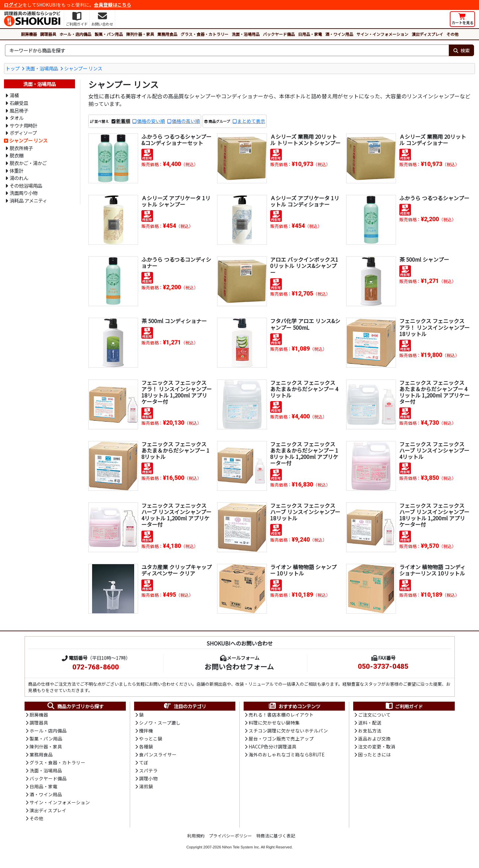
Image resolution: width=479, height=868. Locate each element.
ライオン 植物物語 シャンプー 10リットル (303, 570)
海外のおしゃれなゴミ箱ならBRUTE (286, 755)
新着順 (123, 121)
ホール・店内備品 (75, 34)
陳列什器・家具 (140, 34)
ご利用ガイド (404, 706)
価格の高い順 (186, 121)
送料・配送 (370, 723)
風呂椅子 (19, 110)
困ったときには (374, 755)
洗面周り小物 (24, 193)
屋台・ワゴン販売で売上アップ (281, 739)
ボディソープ (23, 133)
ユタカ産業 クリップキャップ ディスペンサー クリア (177, 570)
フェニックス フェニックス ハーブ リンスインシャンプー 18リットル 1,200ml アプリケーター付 (434, 515)
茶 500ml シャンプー (424, 259)
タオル (17, 118)
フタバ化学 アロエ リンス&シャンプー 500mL (305, 324)
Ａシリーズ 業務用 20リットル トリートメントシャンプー (305, 140)
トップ (13, 68)
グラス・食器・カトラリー (204, 34)
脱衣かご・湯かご (28, 163)
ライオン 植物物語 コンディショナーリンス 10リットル (432, 570)
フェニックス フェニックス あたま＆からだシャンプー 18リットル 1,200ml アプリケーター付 (304, 454)
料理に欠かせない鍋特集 (274, 723)
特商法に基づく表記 (276, 838)
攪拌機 (146, 731)
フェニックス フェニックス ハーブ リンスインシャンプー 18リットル (305, 512)
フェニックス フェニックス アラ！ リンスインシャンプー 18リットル (435, 327)
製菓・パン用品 (109, 34)
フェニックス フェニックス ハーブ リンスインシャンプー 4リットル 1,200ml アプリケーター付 (176, 515)
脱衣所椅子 (21, 148)
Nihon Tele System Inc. (241, 849)
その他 (452, 34)
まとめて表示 (251, 121)
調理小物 (148, 780)
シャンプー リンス (83, 68)
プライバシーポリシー (230, 838)
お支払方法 (370, 731)
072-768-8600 (96, 667)
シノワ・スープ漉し (160, 723)
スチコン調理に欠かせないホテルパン (288, 731)
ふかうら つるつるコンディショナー (176, 262)
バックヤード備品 (279, 34)
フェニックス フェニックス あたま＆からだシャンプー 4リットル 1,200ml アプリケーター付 (435, 392)
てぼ (144, 764)
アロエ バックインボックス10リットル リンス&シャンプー (304, 266)
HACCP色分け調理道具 (273, 747)
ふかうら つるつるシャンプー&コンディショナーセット (176, 140)
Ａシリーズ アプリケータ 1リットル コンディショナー (305, 201)
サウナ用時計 (24, 125)
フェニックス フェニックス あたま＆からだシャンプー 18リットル (175, 450)
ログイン (13, 5)
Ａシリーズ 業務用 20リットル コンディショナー (433, 140)
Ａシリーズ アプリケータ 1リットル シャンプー (176, 201)
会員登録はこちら (113, 5)
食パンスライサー (158, 755)
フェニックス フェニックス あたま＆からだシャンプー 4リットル (304, 389)
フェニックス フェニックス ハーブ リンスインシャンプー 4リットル (434, 450)
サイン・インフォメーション (382, 34)
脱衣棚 (17, 155)
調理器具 (48, 34)
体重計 (17, 171)
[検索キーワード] (227, 50)
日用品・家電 (310, 34)
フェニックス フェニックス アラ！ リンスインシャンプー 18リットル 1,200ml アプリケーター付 (177, 392)
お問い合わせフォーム (239, 666)
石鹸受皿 (19, 103)
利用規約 (196, 838)
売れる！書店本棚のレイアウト (281, 715)
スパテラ (148, 772)
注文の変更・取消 (377, 747)
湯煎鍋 (146, 788)
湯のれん (19, 178)
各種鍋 (146, 747)
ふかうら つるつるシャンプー (434, 198)
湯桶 (14, 95)
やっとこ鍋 (151, 739)
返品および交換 (374, 739)
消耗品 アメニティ (28, 200)
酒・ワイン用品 (339, 34)
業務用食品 (167, 34)
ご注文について (374, 715)
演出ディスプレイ (427, 34)
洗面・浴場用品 (246, 34)
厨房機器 (29, 34)
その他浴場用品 (26, 185)
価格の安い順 (151, 121)
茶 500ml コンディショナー (174, 321)
